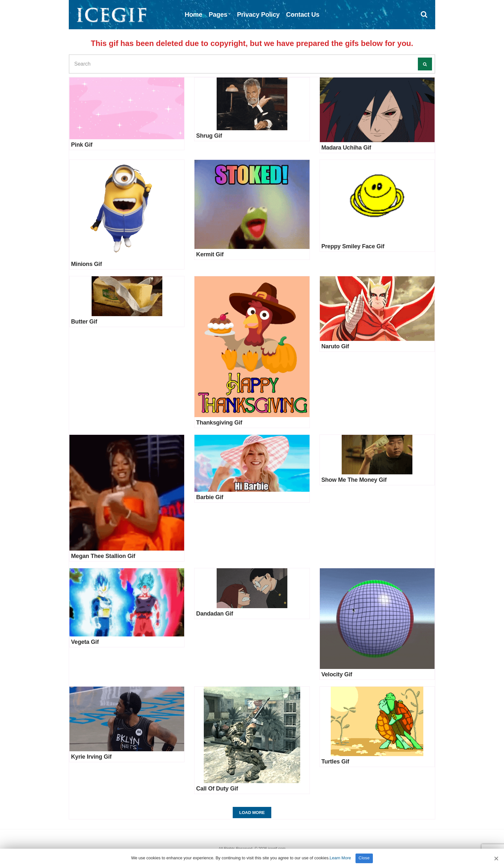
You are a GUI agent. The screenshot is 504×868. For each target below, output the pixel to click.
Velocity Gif (337, 674)
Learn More (340, 858)
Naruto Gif (335, 346)
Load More (252, 813)
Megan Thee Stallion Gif (103, 556)
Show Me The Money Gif (354, 480)
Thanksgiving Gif (219, 423)
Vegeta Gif (85, 642)
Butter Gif (84, 322)
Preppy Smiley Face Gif (353, 246)
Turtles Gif (335, 762)
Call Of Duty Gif (217, 789)
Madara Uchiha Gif (346, 148)
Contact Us (303, 14)
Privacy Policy (258, 14)
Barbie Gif (210, 497)
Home (193, 14)
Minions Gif (86, 264)
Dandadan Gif (215, 614)
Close (364, 858)
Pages (218, 14)
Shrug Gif (209, 136)
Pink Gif (82, 145)
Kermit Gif (210, 254)
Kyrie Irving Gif (91, 757)
